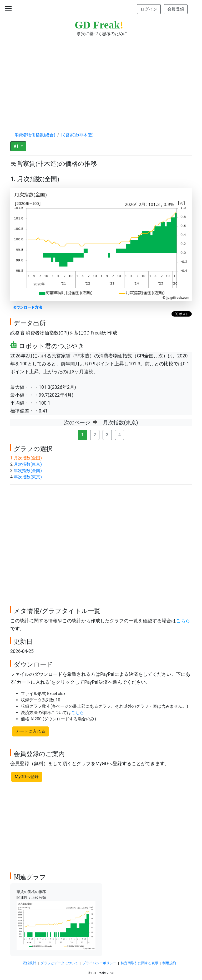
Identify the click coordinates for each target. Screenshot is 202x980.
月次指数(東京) (28, 464)
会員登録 (176, 9)
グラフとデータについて (59, 963)
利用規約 (169, 963)
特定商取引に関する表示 (140, 963)
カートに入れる (31, 731)
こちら (183, 621)
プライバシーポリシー (99, 963)
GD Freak (99, 25)
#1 (17, 146)
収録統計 (29, 963)
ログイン (149, 9)
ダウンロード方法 (27, 307)
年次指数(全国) (28, 471)
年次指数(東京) (28, 477)
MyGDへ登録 (27, 777)
